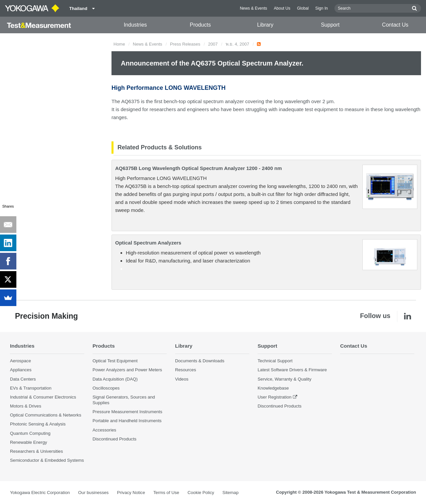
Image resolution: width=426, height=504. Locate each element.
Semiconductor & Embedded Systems (47, 460)
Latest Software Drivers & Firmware (292, 370)
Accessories (104, 430)
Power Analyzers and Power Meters (127, 370)
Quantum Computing (30, 433)
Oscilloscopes (106, 388)
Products (200, 25)
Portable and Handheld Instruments (127, 421)
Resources (186, 370)
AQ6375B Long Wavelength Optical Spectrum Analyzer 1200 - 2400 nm (199, 168)
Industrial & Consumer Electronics (43, 397)
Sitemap (230, 493)
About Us (282, 8)
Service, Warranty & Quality (284, 379)
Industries (135, 25)
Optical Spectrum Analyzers (148, 243)
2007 (213, 44)
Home (119, 44)
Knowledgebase (273, 388)
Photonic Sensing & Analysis (38, 424)
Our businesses (94, 493)
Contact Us (395, 25)
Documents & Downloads (200, 361)
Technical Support (275, 361)
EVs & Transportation (31, 388)
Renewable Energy (28, 442)
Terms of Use (166, 493)
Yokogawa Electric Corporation (40, 493)
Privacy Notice (131, 493)
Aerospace (20, 361)
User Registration (275, 397)
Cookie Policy (201, 493)
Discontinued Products (114, 439)
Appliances (21, 370)
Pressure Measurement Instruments (127, 412)
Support (330, 25)
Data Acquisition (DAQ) (115, 379)
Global (303, 8)
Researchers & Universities (36, 451)
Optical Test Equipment (115, 361)
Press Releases (185, 44)
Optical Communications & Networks (46, 415)
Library (265, 25)
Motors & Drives (26, 406)
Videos (182, 379)
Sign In (321, 8)
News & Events (254, 8)
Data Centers (23, 379)
